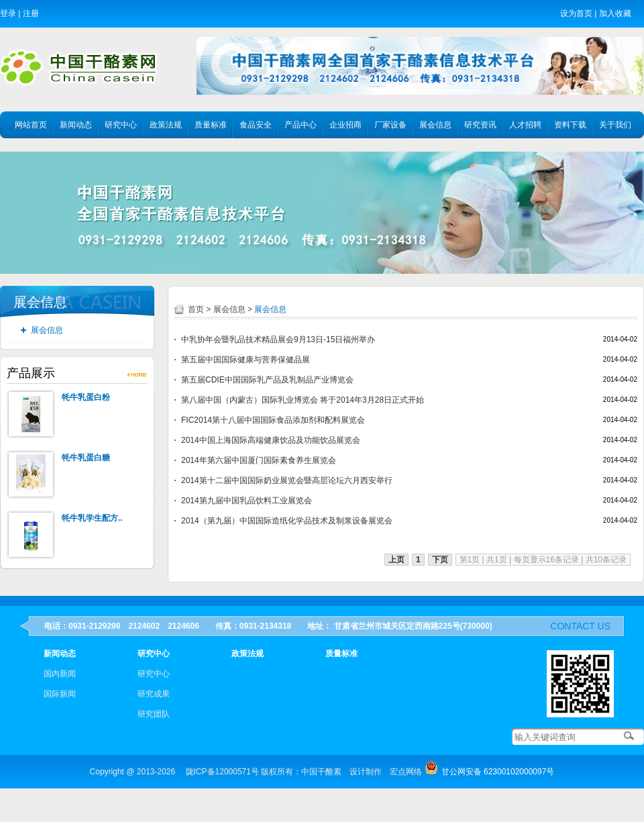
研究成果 (154, 694)
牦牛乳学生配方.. (92, 518)
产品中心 (301, 125)
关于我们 (615, 125)
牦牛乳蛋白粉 (86, 397)
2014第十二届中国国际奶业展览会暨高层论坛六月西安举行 (287, 480)
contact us (580, 626)
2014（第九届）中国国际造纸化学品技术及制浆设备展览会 (287, 521)
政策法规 (166, 125)
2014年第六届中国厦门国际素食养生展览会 (259, 460)
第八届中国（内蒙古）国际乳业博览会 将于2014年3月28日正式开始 (303, 400)
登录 (8, 13)
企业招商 (345, 125)
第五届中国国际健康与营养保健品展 (246, 360)
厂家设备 (390, 125)
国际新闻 (60, 694)
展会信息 (435, 125)
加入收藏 (615, 13)
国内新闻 (60, 674)
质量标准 (211, 125)
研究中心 (121, 125)
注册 (31, 13)
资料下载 (570, 125)
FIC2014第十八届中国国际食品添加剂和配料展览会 (273, 420)
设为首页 (576, 13)
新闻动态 (76, 125)
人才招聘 (525, 125)
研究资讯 (480, 125)
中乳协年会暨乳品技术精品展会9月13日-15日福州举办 (278, 340)
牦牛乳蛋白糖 (86, 458)
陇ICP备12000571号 (222, 772)
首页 (196, 309)
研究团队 (154, 714)
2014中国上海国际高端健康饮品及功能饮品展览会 (271, 440)
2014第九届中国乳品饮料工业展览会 (247, 501)
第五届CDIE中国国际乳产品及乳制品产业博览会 (267, 380)
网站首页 (31, 125)
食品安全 (256, 125)
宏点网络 (406, 772)
